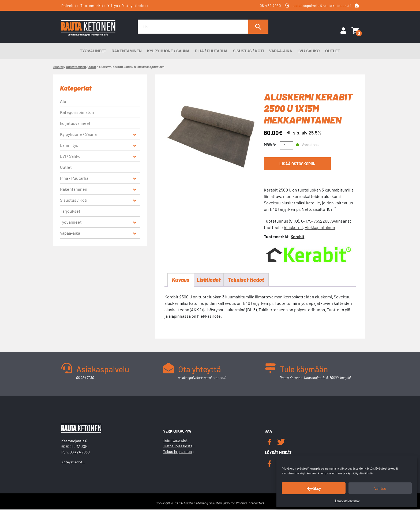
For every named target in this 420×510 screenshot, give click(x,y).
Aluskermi (293, 227)
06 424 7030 (271, 6)
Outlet (333, 51)
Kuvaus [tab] (181, 280)
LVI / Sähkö (309, 51)
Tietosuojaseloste (347, 500)
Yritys (113, 5)
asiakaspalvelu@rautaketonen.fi (322, 6)
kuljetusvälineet (75, 123)
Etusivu (58, 67)
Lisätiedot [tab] (209, 280)
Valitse (380, 488)
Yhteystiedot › (73, 462)
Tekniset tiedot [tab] (246, 280)
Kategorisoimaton (77, 112)
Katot (92, 67)
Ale (63, 101)
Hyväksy (314, 488)
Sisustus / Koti (248, 51)
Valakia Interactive (250, 503)
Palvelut (69, 5)
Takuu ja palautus (177, 452)
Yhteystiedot (134, 5)
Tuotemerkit (92, 5)
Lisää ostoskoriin (297, 164)
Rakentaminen (127, 51)
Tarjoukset (70, 211)
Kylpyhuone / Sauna (168, 51)
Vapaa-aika (281, 51)
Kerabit (297, 236)
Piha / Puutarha (211, 51)
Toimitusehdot (175, 441)
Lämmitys (69, 145)
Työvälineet (93, 51)
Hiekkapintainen (320, 227)
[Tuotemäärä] (287, 145)
